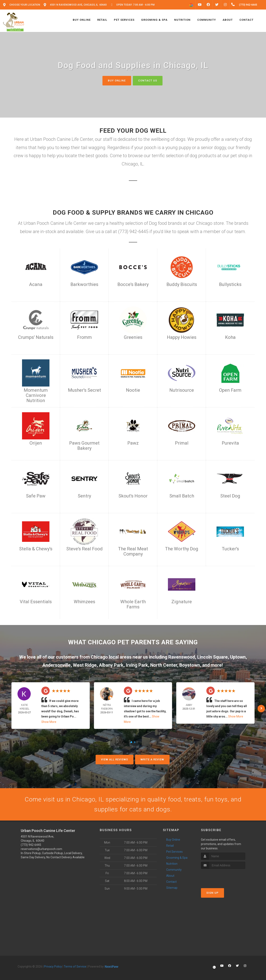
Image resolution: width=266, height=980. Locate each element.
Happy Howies (182, 337)
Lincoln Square (212, 657)
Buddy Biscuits (182, 284)
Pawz (133, 443)
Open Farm (230, 390)
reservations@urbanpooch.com (41, 849)
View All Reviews (115, 759)
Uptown (238, 657)
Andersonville (57, 665)
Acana (36, 284)
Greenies (133, 337)
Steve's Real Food (84, 549)
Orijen (36, 443)
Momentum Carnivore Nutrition (36, 395)
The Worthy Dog (182, 549)
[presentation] (223, 877)
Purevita (230, 443)
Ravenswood (182, 657)
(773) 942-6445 (31, 845)
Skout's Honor (133, 496)
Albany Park (111, 665)
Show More (49, 722)
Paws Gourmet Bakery (84, 446)
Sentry (84, 496)
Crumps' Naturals (36, 337)
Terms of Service (75, 967)
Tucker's (230, 549)
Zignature (182, 602)
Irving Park (137, 665)
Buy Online (117, 81)
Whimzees (84, 602)
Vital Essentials (36, 602)
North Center (164, 665)
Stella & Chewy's (36, 549)
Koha (230, 337)
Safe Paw (36, 496)
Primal (182, 443)
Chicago (99, 657)
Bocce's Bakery (133, 284)
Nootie (133, 390)
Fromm (84, 337)
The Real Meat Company (133, 551)
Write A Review (152, 759)
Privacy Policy (53, 967)
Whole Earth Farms (133, 604)
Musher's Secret (84, 390)
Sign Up (212, 893)
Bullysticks (230, 284)
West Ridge (85, 665)
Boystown (190, 665)
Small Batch (182, 496)
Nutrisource (182, 390)
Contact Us (148, 81)
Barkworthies (84, 284)
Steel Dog (230, 496)
